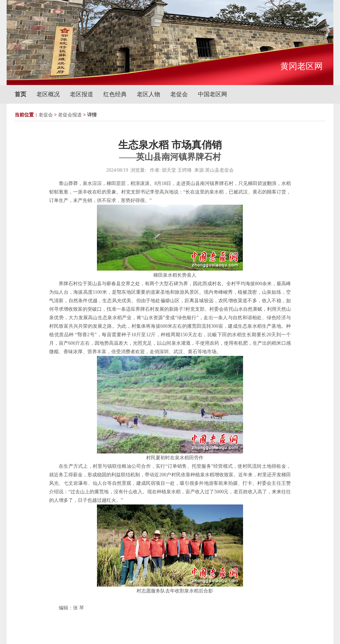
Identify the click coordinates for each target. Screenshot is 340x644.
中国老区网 (212, 94)
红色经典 (115, 94)
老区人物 (148, 94)
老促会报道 (70, 115)
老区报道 (82, 94)
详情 (92, 115)
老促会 (179, 94)
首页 (20, 94)
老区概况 (48, 94)
